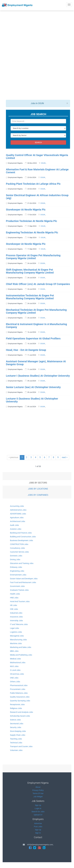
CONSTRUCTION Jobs (19, 544)
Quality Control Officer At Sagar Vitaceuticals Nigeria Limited (37, 157)
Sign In (38, 833)
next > (65, 457)
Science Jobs (15, 720)
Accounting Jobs (17, 506)
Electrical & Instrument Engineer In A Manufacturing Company (36, 326)
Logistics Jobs (16, 632)
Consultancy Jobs (17, 548)
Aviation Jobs (16, 529)
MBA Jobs (14, 651)
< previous (13, 457)
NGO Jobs (14, 666)
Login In (38, 808)
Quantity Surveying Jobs (20, 701)
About (38, 787)
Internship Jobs (16, 621)
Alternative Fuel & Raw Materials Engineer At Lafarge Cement (37, 171)
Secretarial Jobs (17, 724)
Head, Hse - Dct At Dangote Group (26, 350)
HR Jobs (14, 605)
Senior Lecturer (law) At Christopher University (33, 387)
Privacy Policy (38, 790)
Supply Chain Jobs (18, 735)
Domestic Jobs (16, 556)
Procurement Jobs (18, 689)
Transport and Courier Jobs (21, 746)
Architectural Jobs (18, 521)
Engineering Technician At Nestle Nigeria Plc (32, 232)
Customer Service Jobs (19, 552)
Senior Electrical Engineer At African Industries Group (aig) (37, 197)
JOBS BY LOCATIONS (38, 489)
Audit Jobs (14, 525)
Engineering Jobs (17, 571)
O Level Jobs (15, 670)
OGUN (43, 163)
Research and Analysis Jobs (22, 712)
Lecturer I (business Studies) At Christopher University (38, 376)
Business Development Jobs (22, 540)
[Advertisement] (38, 39)
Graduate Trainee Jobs (19, 590)
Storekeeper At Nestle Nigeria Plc (26, 210)
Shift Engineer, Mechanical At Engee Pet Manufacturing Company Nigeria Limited (30, 271)
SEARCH (38, 142)
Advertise (38, 823)
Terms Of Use (38, 793)
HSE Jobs (14, 609)
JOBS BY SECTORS (38, 483)
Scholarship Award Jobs (20, 716)
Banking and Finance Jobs (21, 533)
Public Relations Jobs (19, 693)
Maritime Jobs (16, 643)
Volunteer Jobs (16, 750)
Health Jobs (15, 594)
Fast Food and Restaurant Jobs (23, 582)
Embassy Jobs (16, 567)
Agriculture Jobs (17, 518)
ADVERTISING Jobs (18, 514)
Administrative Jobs (18, 510)
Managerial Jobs (17, 636)
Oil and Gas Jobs (17, 674)
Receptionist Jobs (17, 704)
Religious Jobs (16, 708)
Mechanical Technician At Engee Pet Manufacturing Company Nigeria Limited (36, 311)
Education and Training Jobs (22, 563)
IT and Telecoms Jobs (19, 624)
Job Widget (38, 797)
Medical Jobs (15, 659)
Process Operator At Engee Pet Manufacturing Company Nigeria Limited (33, 257)
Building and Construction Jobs (23, 537)
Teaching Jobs (16, 739)
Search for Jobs (38, 812)
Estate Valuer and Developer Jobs (24, 579)
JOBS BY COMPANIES (38, 495)
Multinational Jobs (18, 663)
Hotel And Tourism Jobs (20, 601)
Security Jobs (16, 727)
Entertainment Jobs (18, 575)
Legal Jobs (15, 628)
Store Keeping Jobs (18, 731)
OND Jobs (14, 678)
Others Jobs (15, 682)
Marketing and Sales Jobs (21, 647)
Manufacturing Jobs (18, 640)
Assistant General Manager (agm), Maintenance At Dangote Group (36, 363)
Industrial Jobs (16, 613)
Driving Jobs (15, 560)
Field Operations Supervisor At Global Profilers (33, 338)
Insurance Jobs (16, 617)
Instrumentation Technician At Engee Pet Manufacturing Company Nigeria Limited (30, 297)
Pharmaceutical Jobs (19, 685)
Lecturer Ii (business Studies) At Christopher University (32, 400)
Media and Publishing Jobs (21, 655)
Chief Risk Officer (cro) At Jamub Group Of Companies (38, 284)
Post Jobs (38, 827)
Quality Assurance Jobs (20, 697)
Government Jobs (17, 586)
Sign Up (38, 805)
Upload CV (38, 815)
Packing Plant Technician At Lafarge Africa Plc (33, 184)
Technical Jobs (16, 743)
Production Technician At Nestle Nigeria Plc (31, 221)
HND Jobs (14, 598)
